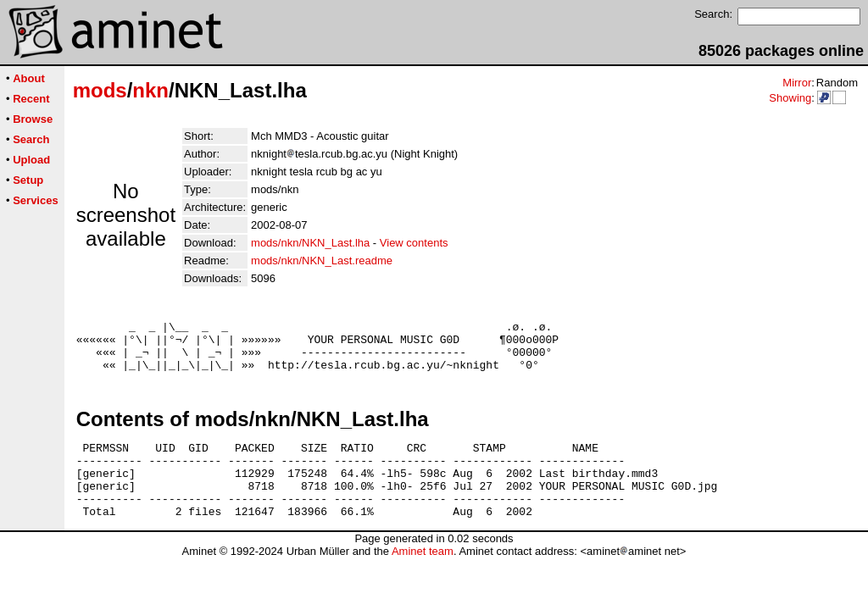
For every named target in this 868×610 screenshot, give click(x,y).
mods (100, 90)
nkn (150, 90)
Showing (790, 98)
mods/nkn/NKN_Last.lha (310, 243)
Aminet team (423, 579)
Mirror (797, 83)
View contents (414, 243)
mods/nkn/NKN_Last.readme (322, 261)
